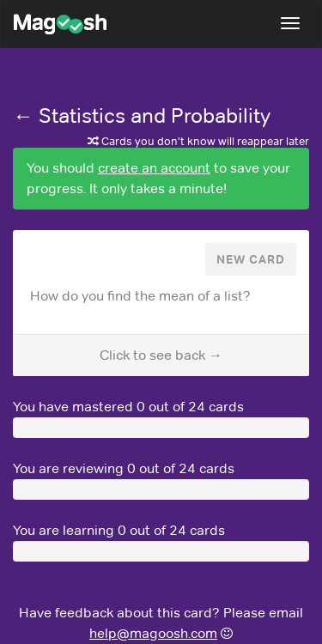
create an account (154, 168)
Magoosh (51, 24)
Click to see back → (161, 355)
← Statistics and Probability (142, 115)
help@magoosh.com (153, 633)
